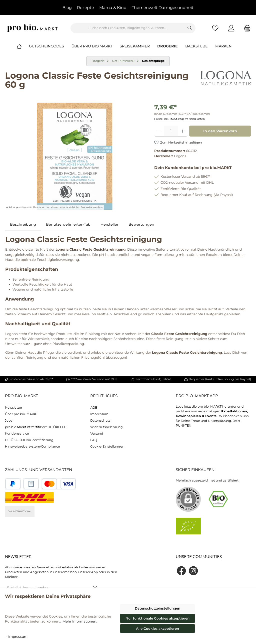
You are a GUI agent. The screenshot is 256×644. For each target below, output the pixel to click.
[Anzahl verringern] (159, 131)
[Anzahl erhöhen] (183, 131)
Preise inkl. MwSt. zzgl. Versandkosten (179, 119)
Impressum (99, 414)
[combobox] (127, 28)
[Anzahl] (171, 131)
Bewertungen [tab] (141, 224)
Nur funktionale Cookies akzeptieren (157, 618)
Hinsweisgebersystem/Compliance (32, 446)
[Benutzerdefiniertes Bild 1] (13, 484)
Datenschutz (100, 420)
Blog (67, 7)
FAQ (94, 440)
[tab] (23, 225)
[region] (75, 156)
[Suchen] (190, 28)
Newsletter (14, 407)
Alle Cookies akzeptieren (157, 629)
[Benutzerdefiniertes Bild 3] (59, 484)
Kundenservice (17, 433)
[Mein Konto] (231, 28)
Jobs (9, 420)
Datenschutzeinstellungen (157, 608)
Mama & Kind (113, 7)
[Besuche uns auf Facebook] (181, 571)
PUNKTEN (183, 425)
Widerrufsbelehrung (106, 427)
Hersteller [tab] (109, 224)
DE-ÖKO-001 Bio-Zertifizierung (29, 440)
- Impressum (17, 637)
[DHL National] (29, 498)
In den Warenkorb (220, 131)
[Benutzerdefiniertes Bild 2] (31, 484)
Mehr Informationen (79, 621)
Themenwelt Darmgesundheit (163, 7)
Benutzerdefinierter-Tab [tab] (68, 224)
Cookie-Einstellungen (107, 446)
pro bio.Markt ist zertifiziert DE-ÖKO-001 (36, 427)
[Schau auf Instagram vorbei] (193, 571)
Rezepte (85, 7)
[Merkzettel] (215, 28)
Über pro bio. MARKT (21, 414)
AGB (94, 407)
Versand (97, 433)
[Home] (23, 46)
